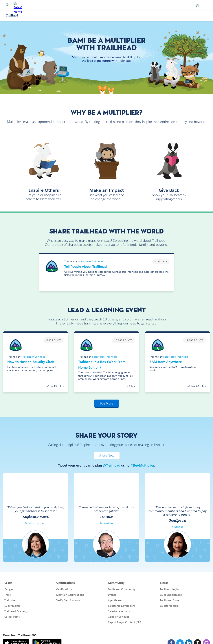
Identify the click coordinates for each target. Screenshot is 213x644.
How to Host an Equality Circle (31, 362)
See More (107, 403)
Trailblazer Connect (33, 357)
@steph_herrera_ (36, 523)
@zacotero (106, 523)
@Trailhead (112, 465)
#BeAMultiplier (142, 465)
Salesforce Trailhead (91, 261)
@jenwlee (178, 527)
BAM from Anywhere (166, 362)
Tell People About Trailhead (86, 267)
